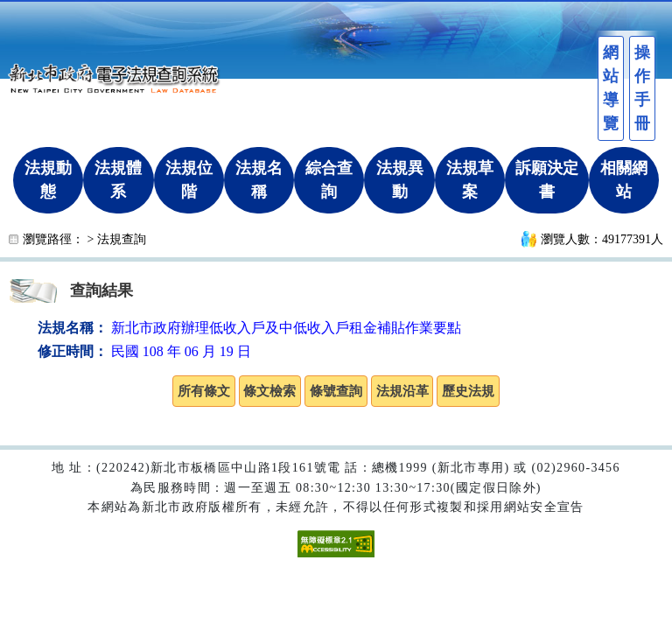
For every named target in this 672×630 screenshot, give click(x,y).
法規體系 (118, 180)
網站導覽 (611, 88)
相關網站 (624, 180)
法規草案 (470, 180)
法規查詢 (122, 239)
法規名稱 (259, 180)
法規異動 (400, 180)
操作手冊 (642, 88)
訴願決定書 (547, 180)
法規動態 (48, 180)
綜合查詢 (329, 180)
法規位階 (189, 180)
